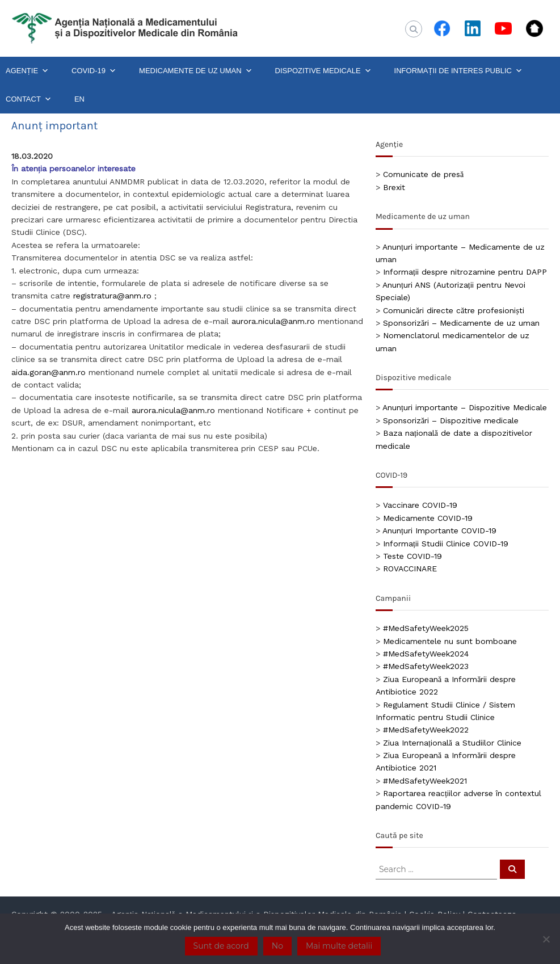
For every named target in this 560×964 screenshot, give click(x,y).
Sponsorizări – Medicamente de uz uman (461, 323)
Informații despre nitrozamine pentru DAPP (465, 272)
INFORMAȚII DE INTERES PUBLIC (458, 71)
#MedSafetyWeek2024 (426, 654)
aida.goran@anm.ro (49, 372)
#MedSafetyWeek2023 (426, 666)
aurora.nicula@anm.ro (273, 321)
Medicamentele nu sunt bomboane (450, 641)
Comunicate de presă (423, 174)
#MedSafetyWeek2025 (426, 628)
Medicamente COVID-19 (428, 518)
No (277, 946)
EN (79, 99)
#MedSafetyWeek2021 (425, 781)
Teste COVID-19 (412, 556)
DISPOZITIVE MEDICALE (323, 71)
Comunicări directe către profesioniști (454, 310)
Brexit (394, 187)
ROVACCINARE (410, 569)
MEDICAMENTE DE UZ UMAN (196, 71)
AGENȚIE (27, 71)
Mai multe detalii (339, 946)
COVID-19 (94, 71)
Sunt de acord (221, 946)
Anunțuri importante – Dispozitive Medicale (465, 407)
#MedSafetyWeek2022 (426, 730)
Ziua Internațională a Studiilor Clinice (452, 743)
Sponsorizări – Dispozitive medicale (451, 420)
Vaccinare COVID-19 (420, 505)
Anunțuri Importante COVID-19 (439, 531)
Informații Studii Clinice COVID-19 (446, 544)
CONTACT (29, 99)
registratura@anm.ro (112, 296)
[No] (546, 939)
